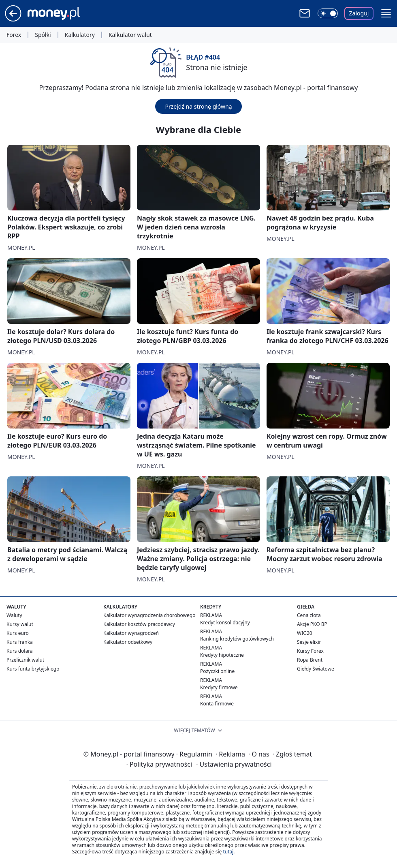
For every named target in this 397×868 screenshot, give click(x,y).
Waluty (14, 615)
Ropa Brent (310, 660)
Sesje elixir (309, 642)
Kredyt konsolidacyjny (225, 623)
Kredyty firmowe (219, 687)
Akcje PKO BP (312, 624)
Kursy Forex (310, 651)
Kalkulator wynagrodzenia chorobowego (149, 615)
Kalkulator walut (130, 35)
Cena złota (309, 615)
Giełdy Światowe (316, 669)
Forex (14, 35)
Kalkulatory (80, 35)
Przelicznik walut (25, 660)
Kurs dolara (20, 651)
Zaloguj (359, 13)
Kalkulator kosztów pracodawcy (139, 624)
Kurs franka (20, 642)
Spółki (43, 35)
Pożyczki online (217, 671)
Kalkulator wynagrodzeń (131, 633)
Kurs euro (18, 633)
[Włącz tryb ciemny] (328, 13)
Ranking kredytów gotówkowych (237, 639)
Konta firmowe (217, 704)
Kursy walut (20, 624)
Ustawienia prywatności (234, 764)
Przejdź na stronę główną (198, 106)
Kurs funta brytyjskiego (33, 669)
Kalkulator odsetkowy (128, 642)
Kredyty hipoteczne (222, 655)
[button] (386, 13)
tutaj (228, 852)
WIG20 (305, 633)
